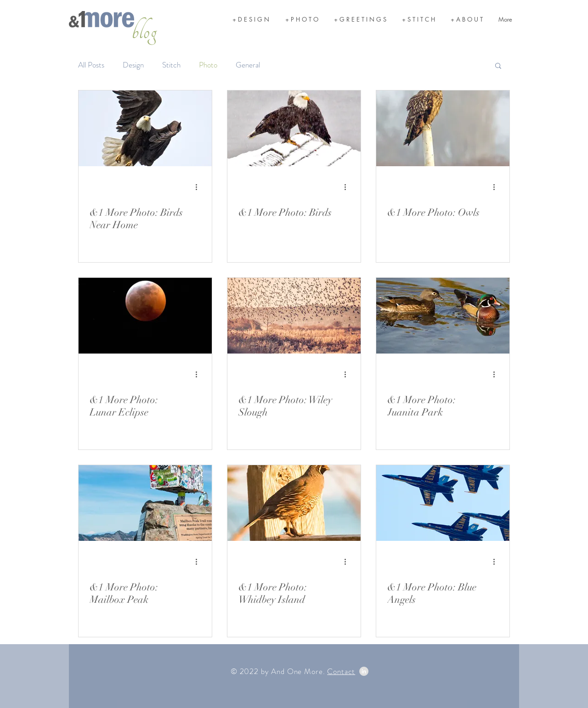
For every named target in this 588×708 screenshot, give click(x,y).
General (248, 65)
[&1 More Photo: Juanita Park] (443, 316)
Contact (341, 671)
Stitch (171, 65)
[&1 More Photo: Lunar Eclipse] (145, 316)
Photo (208, 65)
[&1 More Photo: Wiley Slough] (294, 316)
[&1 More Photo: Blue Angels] (443, 503)
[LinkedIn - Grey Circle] (364, 671)
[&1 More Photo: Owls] (443, 128)
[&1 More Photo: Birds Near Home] (145, 128)
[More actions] (199, 187)
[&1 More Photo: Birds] (294, 128)
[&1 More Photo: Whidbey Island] (294, 503)
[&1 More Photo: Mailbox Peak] (145, 503)
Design (133, 65)
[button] (498, 66)
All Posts (91, 65)
